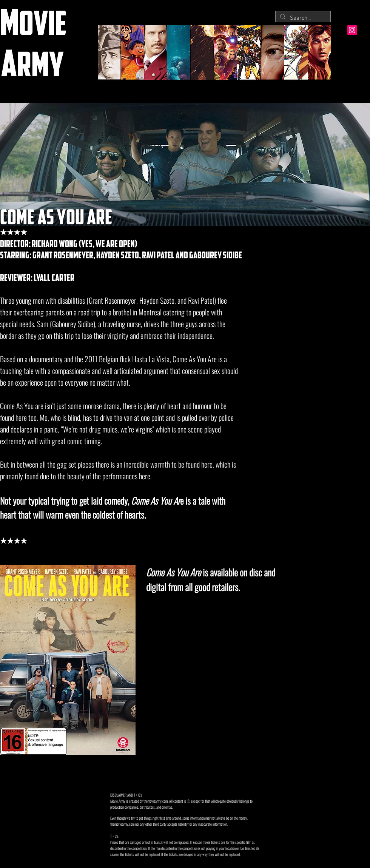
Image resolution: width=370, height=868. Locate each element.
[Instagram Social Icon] (352, 30)
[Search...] (302, 18)
